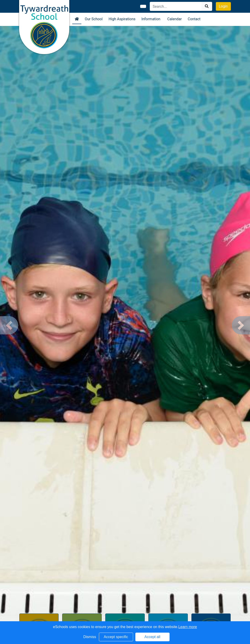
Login (223, 6)
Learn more (188, 627)
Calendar (174, 19)
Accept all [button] (152, 637)
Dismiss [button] (90, 637)
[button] (9, 325)
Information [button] (151, 19)
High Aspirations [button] (122, 19)
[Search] (176, 6)
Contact (194, 19)
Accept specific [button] (116, 637)
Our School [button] (94, 19)
